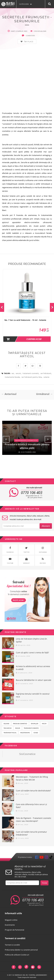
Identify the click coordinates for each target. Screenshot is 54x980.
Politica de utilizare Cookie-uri (17, 955)
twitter (26, 549)
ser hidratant (46, 373)
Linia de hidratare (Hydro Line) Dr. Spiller (32, 640)
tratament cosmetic (31, 373)
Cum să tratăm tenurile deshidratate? (33, 791)
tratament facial (10, 733)
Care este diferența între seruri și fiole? (31, 806)
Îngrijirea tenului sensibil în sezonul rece (33, 695)
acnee (36, 733)
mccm (44, 724)
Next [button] (48, 439)
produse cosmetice (20, 724)
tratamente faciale (12, 377)
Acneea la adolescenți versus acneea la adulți (33, 668)
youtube (10, 560)
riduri (18, 728)
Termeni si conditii (12, 945)
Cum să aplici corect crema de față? (32, 653)
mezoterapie (25, 733)
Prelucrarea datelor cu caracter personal (21, 950)
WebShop (26, 560)
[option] (27, 306)
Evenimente (10, 925)
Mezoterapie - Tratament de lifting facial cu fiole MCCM (32, 778)
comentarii (28, 35)
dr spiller (35, 724)
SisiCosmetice (27, 754)
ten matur (8, 728)
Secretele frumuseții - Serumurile (27, 19)
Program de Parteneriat (15, 930)
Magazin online (11, 920)
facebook (10, 549)
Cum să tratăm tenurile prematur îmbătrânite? (31, 833)
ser (13, 373)
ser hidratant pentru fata (32, 377)
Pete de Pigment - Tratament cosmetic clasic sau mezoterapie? (34, 820)
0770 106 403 (32, 493)
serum (18, 373)
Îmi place (29, 42)
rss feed (43, 560)
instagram (43, 549)
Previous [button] (6, 439)
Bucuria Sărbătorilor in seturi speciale (34, 680)
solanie (46, 377)
